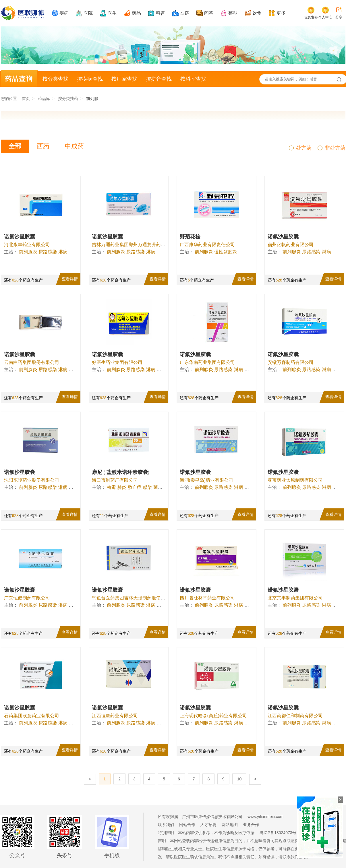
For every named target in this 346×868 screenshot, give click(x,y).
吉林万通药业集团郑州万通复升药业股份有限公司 (142, 245)
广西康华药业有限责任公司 (207, 245)
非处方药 (335, 148)
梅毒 (111, 487)
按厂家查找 (124, 79)
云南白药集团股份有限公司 (32, 362)
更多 (281, 13)
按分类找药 (68, 99)
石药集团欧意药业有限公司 (32, 716)
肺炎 (122, 487)
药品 (136, 13)
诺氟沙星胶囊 (20, 237)
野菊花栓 (190, 237)
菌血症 (160, 487)
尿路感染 (48, 252)
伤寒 (73, 252)
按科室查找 (193, 79)
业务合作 (251, 825)
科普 (161, 13)
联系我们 (166, 825)
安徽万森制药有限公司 (291, 362)
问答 (209, 13)
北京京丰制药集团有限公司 (295, 598)
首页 (26, 99)
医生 (112, 13)
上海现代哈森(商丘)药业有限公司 (213, 716)
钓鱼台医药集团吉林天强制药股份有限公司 (136, 598)
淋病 (63, 252)
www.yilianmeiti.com (265, 817)
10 (239, 779)
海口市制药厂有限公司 (115, 480)
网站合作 (187, 825)
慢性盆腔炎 (226, 252)
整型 (233, 13)
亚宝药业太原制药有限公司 (295, 480)
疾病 (64, 13)
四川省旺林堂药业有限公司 (207, 598)
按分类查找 (55, 79)
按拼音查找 (159, 79)
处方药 (304, 148)
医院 (88, 13)
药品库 (44, 99)
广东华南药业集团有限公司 (207, 362)
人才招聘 (208, 825)
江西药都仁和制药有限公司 (295, 716)
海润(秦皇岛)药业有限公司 (207, 480)
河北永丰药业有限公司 (27, 245)
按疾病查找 (90, 79)
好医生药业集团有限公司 (117, 362)
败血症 (135, 487)
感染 (147, 487)
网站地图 (230, 825)
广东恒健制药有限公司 (27, 598)
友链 (185, 13)
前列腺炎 (28, 252)
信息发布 (311, 17)
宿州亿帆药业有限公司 (291, 245)
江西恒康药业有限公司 (115, 716)
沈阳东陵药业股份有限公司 (32, 480)
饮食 (257, 13)
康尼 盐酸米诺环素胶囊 (121, 472)
